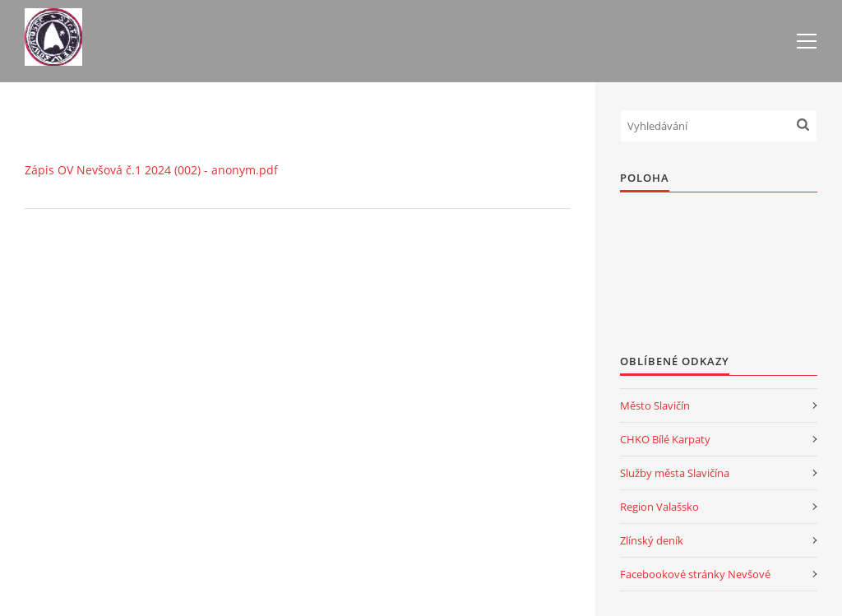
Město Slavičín (655, 405)
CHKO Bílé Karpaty (665, 439)
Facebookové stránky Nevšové (695, 574)
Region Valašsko (659, 507)
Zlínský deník (652, 540)
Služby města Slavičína (675, 473)
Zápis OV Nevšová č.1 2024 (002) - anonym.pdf (151, 170)
